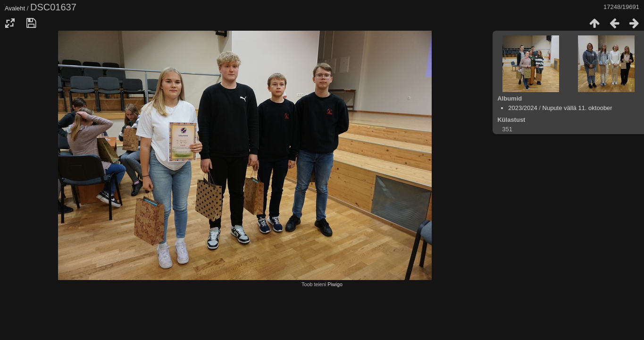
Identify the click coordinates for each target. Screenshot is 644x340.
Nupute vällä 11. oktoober (577, 108)
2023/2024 (523, 108)
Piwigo (335, 284)
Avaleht (15, 8)
